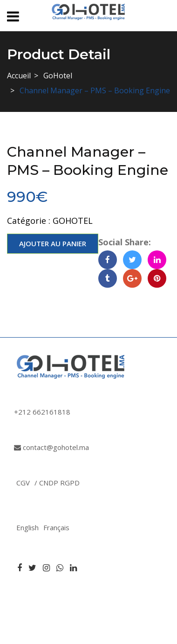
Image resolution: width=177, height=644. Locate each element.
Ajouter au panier (53, 243)
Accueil (19, 76)
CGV (23, 483)
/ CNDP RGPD (57, 483)
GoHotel (58, 76)
